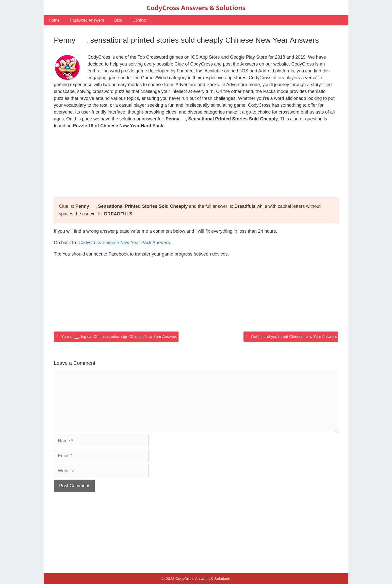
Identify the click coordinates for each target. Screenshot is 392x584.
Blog (118, 20)
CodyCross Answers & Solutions (196, 8)
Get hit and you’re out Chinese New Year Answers (294, 336)
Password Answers (87, 20)
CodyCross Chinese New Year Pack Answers (124, 243)
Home (54, 20)
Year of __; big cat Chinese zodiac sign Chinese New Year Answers (119, 336)
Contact (140, 20)
